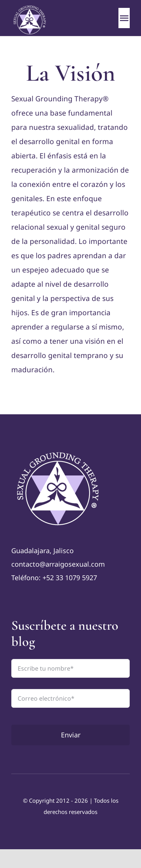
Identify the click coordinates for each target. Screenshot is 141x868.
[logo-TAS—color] (59, 451)
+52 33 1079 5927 (70, 578)
